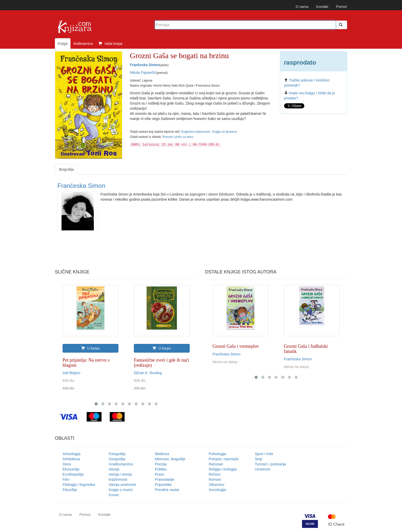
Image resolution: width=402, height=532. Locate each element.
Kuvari (114, 495)
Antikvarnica (83, 44)
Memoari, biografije (170, 459)
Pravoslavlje (164, 479)
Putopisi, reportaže (224, 459)
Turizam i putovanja (270, 464)
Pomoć (341, 7)
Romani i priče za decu (178, 137)
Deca (67, 464)
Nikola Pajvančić (143, 73)
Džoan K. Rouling (148, 373)
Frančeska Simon (145, 65)
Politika (161, 469)
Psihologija (217, 454)
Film (66, 479)
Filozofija (70, 490)
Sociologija (217, 490)
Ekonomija (71, 469)
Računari (216, 464)
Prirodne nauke (167, 490)
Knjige (63, 44)
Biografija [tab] (66, 169)
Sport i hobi (264, 454)
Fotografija (117, 454)
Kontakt (322, 7)
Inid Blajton (71, 373)
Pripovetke (163, 485)
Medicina (162, 454)
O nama (302, 7)
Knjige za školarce (225, 132)
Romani (215, 479)
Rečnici (215, 474)
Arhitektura (71, 459)
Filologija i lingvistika (79, 485)
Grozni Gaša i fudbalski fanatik (306, 349)
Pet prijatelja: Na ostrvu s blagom (86, 363)
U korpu (91, 348)
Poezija (161, 464)
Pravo (160, 474)
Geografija (117, 459)
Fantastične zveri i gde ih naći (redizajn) (161, 363)
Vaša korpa (110, 44)
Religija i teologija (223, 469)
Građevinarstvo (121, 464)
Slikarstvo (217, 485)
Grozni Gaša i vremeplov (236, 346)
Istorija (114, 469)
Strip (259, 459)
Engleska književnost (196, 132)
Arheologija (72, 454)
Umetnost (263, 469)
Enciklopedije (73, 474)
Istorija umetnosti (122, 485)
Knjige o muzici (121, 490)
